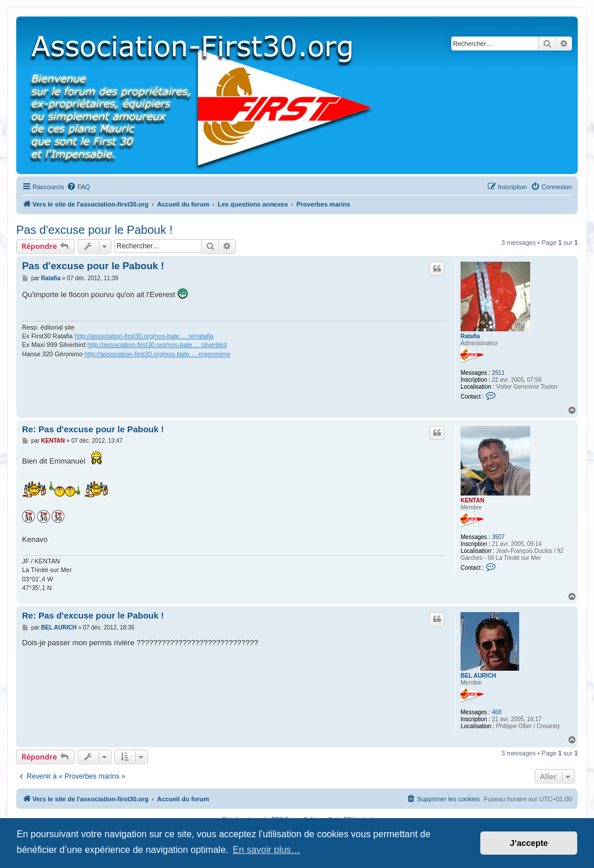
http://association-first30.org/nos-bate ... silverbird (157, 345)
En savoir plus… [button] (267, 850)
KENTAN (472, 500)
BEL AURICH (478, 676)
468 (497, 712)
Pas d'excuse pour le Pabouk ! (95, 230)
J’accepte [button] (529, 843)
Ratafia (470, 336)
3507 (498, 537)
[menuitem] (78, 187)
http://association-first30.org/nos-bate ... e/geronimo (157, 354)
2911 (498, 373)
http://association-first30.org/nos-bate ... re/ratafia (144, 336)
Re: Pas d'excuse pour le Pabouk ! (93, 429)
